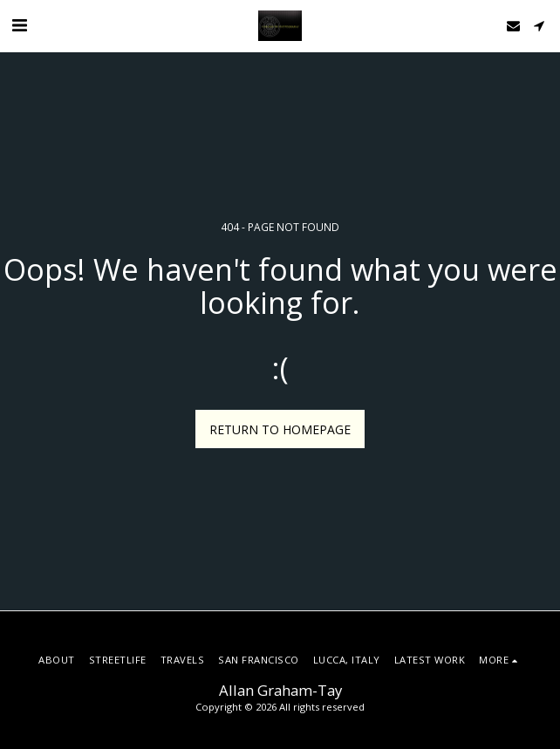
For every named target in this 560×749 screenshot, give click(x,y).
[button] (19, 25)
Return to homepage (280, 429)
